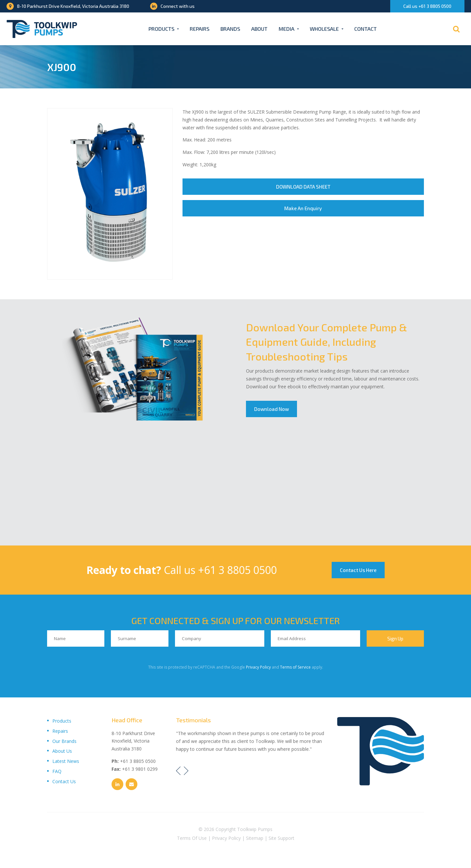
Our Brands (64, 741)
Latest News (66, 761)
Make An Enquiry (303, 208)
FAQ (57, 771)
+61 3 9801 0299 (140, 769)
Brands (230, 29)
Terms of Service (295, 667)
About (259, 29)
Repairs (200, 29)
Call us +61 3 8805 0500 (427, 6)
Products (161, 29)
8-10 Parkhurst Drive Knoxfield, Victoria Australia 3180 (68, 6)
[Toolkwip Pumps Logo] (42, 29)
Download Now (271, 409)
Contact (366, 29)
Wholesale (324, 29)
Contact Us (64, 781)
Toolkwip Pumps (255, 829)
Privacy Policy (258, 667)
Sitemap (255, 838)
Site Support (281, 838)
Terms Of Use (192, 838)
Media (287, 29)
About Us (62, 751)
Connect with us (172, 6)
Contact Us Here (358, 570)
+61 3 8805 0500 (237, 570)
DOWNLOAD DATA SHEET (303, 187)
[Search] (456, 29)
